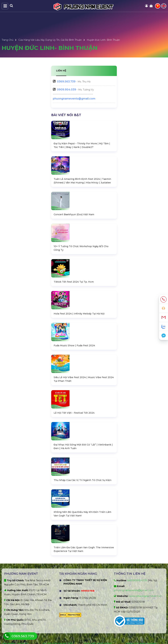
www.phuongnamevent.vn (145, 529)
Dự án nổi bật (51, 594)
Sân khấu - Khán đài (13, 594)
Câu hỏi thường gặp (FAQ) (140, 614)
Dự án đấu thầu (52, 588)
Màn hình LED (10, 604)
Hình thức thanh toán (96, 588)
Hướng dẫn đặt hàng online (141, 609)
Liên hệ (129, 620)
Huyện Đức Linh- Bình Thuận (103, 40)
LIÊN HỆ (61, 71)
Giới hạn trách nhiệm (96, 609)
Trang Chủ (7, 40)
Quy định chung (93, 583)
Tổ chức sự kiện (10, 615)
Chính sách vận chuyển (138, 598)
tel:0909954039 (137, 514)
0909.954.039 (67, 90)
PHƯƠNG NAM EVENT (60, 637)
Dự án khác (49, 599)
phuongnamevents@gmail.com (74, 99)
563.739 (66, 82)
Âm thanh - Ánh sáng (14, 599)
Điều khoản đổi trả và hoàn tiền (102, 620)
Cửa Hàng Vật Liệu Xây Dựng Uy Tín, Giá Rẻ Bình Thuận (50, 40)
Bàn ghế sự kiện (11, 588)
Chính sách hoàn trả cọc (139, 593)
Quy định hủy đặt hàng (97, 614)
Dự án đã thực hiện (54, 583)
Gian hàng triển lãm (13, 610)
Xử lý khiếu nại (133, 604)
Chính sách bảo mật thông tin (101, 594)
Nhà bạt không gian (13, 583)
